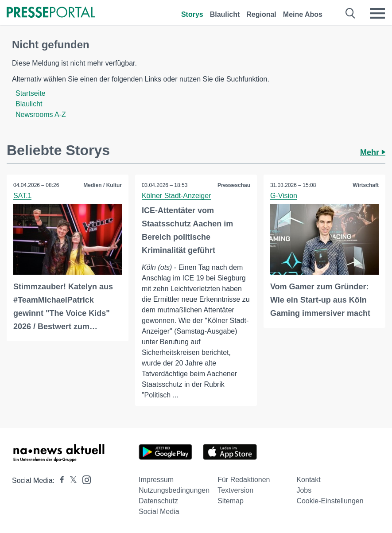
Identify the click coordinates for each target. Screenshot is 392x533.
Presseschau (234, 185)
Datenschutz (158, 501)
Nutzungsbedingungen (174, 490)
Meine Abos (303, 14)
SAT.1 (23, 196)
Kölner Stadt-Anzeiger (177, 196)
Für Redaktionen (244, 480)
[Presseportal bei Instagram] (84, 479)
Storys (192, 14)
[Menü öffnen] (377, 13)
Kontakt (308, 480)
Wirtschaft (366, 185)
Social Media (159, 512)
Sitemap (231, 501)
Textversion (235, 490)
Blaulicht (225, 14)
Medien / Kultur (103, 185)
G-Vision (284, 196)
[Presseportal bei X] (71, 480)
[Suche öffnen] (351, 13)
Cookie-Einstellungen (330, 501)
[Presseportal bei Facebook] (59, 480)
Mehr (373, 152)
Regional (261, 14)
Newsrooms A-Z (41, 115)
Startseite (31, 93)
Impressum (156, 480)
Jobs (304, 490)
